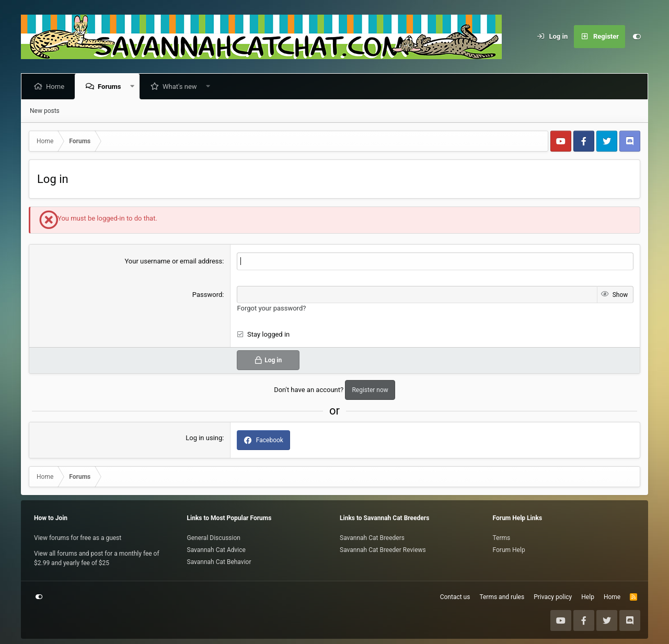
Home (57, 87)
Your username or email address (173, 261)
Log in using (204, 438)
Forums (111, 87)
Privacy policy (553, 597)
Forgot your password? (271, 308)
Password (207, 295)
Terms (502, 538)
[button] (134, 87)
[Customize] (637, 37)
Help (588, 597)
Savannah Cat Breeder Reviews (383, 550)
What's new (182, 87)
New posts (45, 111)
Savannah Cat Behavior (219, 562)
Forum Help (509, 550)
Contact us (455, 597)
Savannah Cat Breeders (372, 538)
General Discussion (214, 538)
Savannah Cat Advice (216, 550)
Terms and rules (502, 597)
